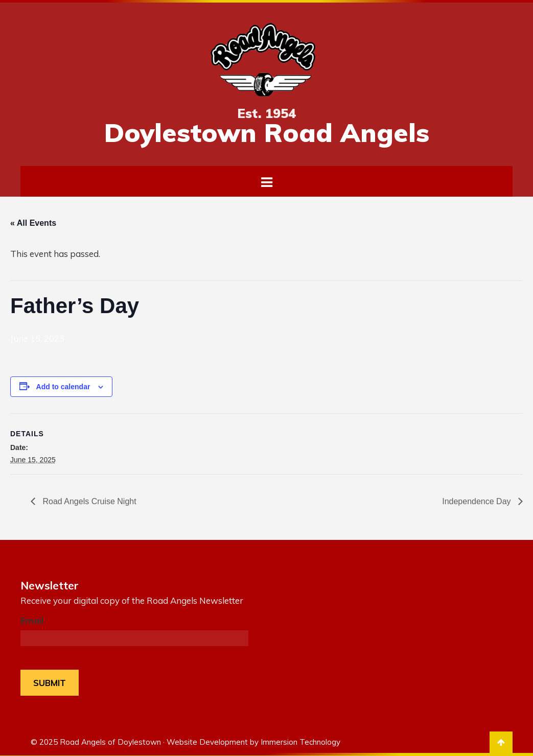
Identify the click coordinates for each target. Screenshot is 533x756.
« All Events (33, 223)
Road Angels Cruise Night (88, 501)
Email (32, 620)
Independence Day (478, 501)
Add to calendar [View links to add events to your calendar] (63, 387)
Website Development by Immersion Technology (253, 740)
